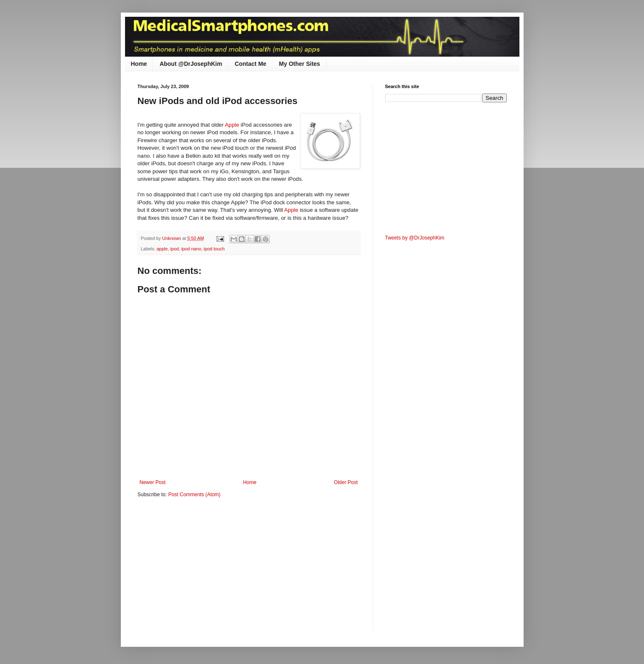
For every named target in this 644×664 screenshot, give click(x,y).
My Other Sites (300, 64)
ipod (175, 249)
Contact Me (250, 64)
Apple (233, 125)
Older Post (346, 482)
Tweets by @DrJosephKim (415, 238)
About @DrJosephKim (191, 64)
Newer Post (153, 482)
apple (162, 249)
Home (139, 64)
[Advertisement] (208, 570)
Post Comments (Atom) (194, 495)
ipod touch (214, 249)
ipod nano (191, 249)
